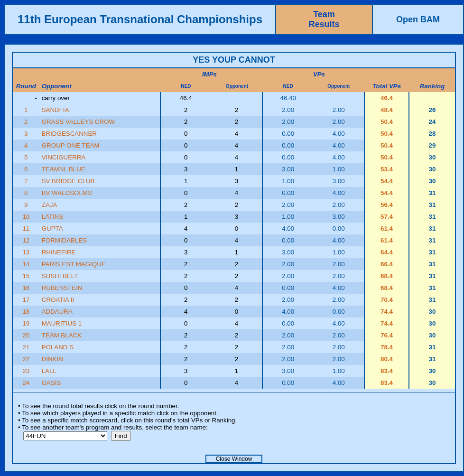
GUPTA (52, 229)
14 (26, 264)
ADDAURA (57, 312)
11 (26, 229)
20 (26, 335)
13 (26, 252)
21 (26, 347)
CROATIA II (58, 300)
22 (26, 359)
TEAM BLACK (62, 335)
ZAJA (50, 205)
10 (26, 217)
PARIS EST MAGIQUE (74, 264)
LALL (49, 371)
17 (26, 300)
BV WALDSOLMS (67, 193)
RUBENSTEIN (62, 288)
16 (26, 288)
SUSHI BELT (60, 276)
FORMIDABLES (65, 240)
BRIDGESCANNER (69, 134)
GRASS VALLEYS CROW (79, 122)
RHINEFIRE (59, 252)
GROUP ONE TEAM (71, 145)
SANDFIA (56, 110)
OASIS (51, 383)
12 (26, 240)
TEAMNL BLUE (64, 169)
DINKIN (52, 359)
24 (26, 383)
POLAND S (58, 347)
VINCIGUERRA (64, 157)
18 (26, 312)
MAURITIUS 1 (62, 323)
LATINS (53, 217)
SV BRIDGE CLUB (68, 181)
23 (26, 371)
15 (26, 276)
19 (26, 323)
